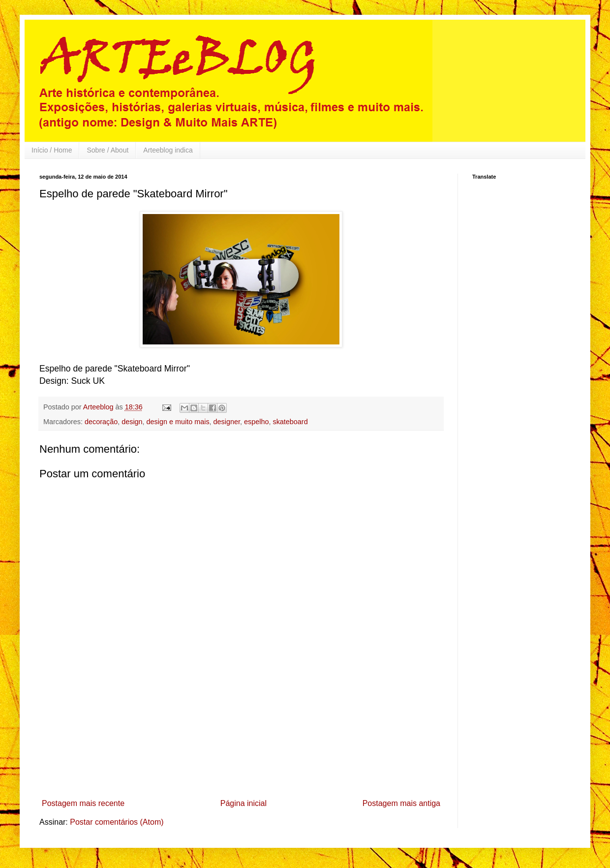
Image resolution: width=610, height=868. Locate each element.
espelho (256, 422)
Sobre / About (107, 150)
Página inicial (244, 803)
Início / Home (52, 150)
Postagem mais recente (83, 803)
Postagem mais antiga (401, 803)
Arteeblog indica (168, 150)
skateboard (290, 422)
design (132, 422)
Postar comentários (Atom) (117, 822)
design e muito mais (178, 422)
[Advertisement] (241, 745)
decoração (101, 422)
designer (227, 422)
